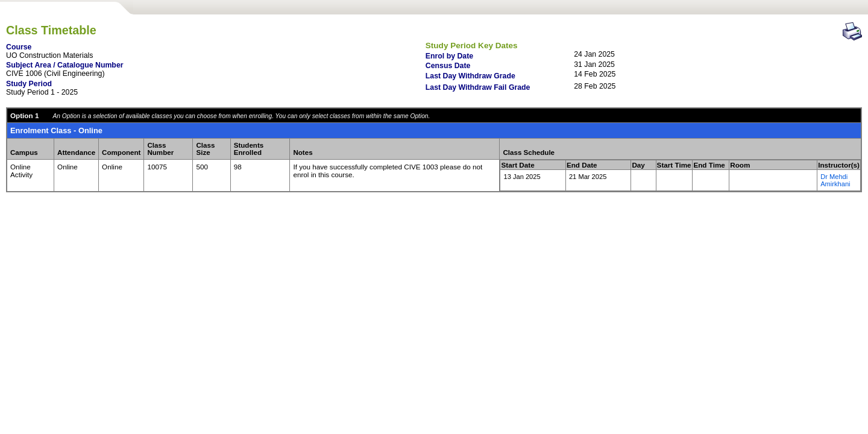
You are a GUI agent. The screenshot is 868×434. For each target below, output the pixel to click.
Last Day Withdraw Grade (470, 76)
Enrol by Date (449, 56)
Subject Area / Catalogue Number (65, 65)
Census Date (448, 66)
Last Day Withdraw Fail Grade (478, 87)
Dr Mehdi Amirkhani (835, 180)
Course (19, 47)
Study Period (29, 84)
